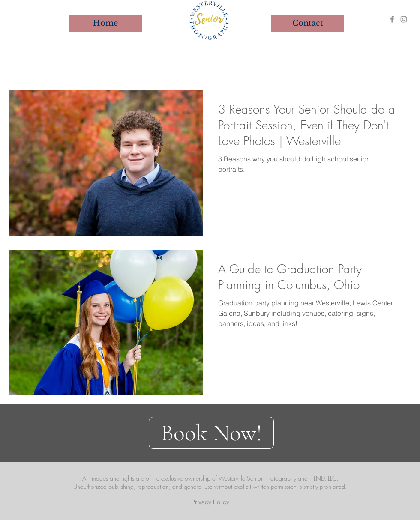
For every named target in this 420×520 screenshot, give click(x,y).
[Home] (105, 24)
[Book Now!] (211, 433)
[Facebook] (392, 19)
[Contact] (308, 24)
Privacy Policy (210, 502)
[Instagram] (404, 19)
